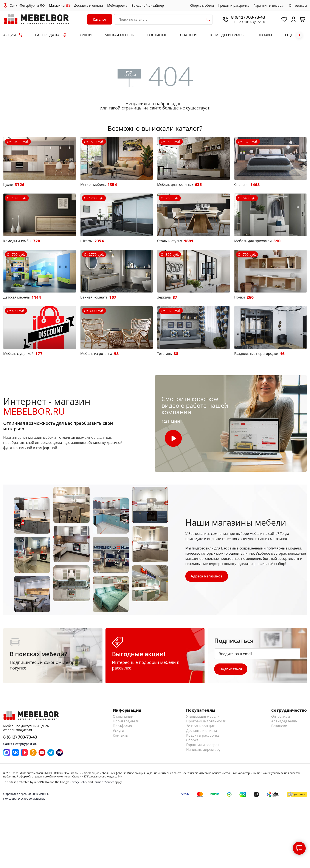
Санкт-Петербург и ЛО (27, 5)
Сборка (192, 740)
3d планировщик (200, 726)
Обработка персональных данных (26, 794)
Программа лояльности (206, 721)
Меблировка (117, 5)
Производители (126, 721)
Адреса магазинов (207, 576)
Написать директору (203, 749)
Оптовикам (298, 5)
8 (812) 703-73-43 (248, 17)
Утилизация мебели (203, 716)
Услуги (118, 731)
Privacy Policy (78, 782)
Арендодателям (284, 721)
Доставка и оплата (88, 5)
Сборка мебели (202, 5)
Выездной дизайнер (148, 5)
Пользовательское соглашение (24, 799)
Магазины (59, 5)
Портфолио (122, 726)
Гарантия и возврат (269, 5)
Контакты (121, 735)
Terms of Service (104, 782)
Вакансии (279, 726)
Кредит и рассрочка (234, 5)
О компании (123, 716)
